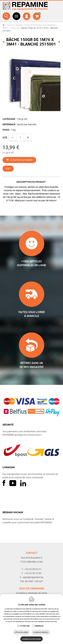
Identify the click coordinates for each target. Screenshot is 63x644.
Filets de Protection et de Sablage (40, 25)
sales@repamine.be (33, 577)
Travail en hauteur (15, 25)
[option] (32, 82)
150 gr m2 (15, 28)
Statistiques (39, 626)
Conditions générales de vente (32, 593)
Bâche (5, 28)
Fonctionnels (25, 626)
